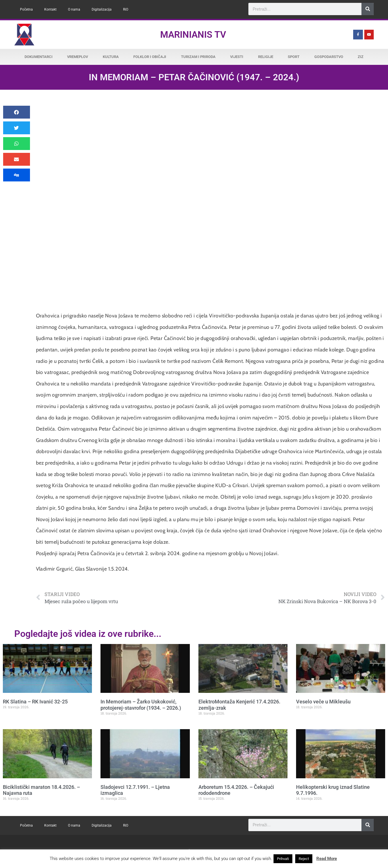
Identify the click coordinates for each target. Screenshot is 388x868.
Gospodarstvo (329, 57)
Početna (26, 9)
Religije (266, 57)
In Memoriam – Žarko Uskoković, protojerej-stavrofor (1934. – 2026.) (141, 705)
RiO (126, 9)
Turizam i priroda (198, 57)
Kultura (111, 57)
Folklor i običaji (150, 57)
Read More (327, 859)
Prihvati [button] (283, 859)
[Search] (368, 9)
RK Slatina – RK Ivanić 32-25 (35, 702)
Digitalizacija (102, 9)
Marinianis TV (193, 35)
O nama (74, 9)
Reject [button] (304, 859)
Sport (294, 57)
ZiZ (361, 57)
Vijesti (237, 57)
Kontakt (50, 9)
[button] (17, 112)
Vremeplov (78, 57)
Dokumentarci (39, 57)
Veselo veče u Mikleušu (323, 702)
